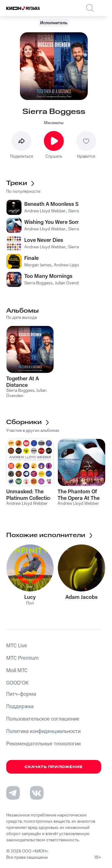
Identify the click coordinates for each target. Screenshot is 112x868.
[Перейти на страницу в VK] (37, 793)
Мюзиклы (54, 123)
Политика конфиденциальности (43, 731)
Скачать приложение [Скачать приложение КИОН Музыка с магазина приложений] (54, 767)
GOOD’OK (17, 683)
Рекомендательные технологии (43, 744)
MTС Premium (22, 658)
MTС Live (17, 646)
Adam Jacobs (82, 597)
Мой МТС (17, 671)
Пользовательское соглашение (43, 719)
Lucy (30, 597)
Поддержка (20, 707)
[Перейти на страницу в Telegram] (13, 793)
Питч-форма (21, 694)
